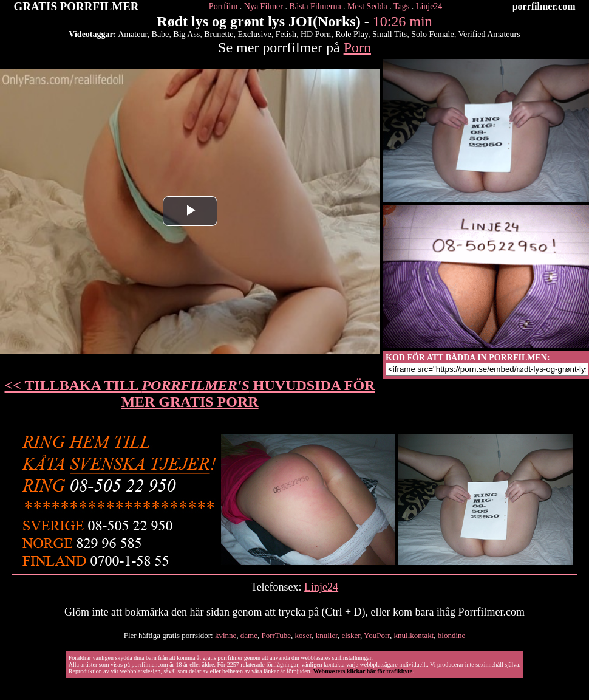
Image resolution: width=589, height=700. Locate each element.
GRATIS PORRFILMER (77, 6)
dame (249, 635)
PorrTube (276, 635)
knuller (327, 635)
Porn (357, 47)
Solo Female (432, 34)
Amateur (132, 34)
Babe (161, 34)
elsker (351, 635)
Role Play (352, 34)
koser (304, 635)
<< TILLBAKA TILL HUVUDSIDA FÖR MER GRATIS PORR (190, 393)
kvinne (226, 635)
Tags (401, 6)
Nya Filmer (264, 6)
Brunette (219, 34)
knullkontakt (414, 635)
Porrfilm (223, 6)
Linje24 (429, 6)
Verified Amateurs (489, 34)
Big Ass (186, 34)
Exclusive (255, 34)
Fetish (286, 34)
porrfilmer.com (544, 6)
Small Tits (390, 34)
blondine (452, 635)
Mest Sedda (367, 6)
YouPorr (377, 635)
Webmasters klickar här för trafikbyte (363, 671)
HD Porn (316, 34)
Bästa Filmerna (315, 6)
